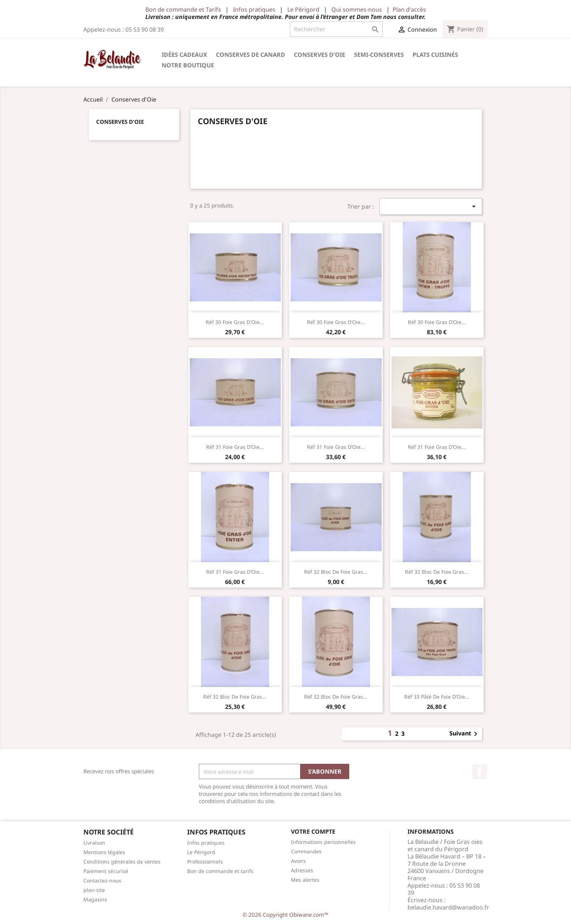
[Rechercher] (336, 29)
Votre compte (313, 832)
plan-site (94, 890)
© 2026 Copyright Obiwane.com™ (285, 915)
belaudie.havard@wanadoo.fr (448, 907)
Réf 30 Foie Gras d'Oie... (235, 322)
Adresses (302, 870)
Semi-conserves (379, 55)
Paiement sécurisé (106, 871)
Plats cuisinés (435, 55)
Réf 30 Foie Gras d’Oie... (336, 322)
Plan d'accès (409, 9)
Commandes (306, 851)
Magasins (95, 899)
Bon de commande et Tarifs (183, 9)
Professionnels (205, 862)
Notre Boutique (188, 65)
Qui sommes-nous (357, 9)
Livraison (94, 843)
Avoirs (298, 861)
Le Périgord (303, 9)
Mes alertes (305, 880)
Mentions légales (104, 852)
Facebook (480, 772)
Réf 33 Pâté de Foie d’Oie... (437, 697)
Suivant (465, 734)
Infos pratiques (254, 9)
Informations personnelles (323, 842)
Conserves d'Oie (320, 55)
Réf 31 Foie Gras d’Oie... (235, 447)
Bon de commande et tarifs (220, 871)
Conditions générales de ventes (122, 862)
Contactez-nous (102, 880)
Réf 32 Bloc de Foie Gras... (336, 572)
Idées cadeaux (184, 55)
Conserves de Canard (251, 55)
